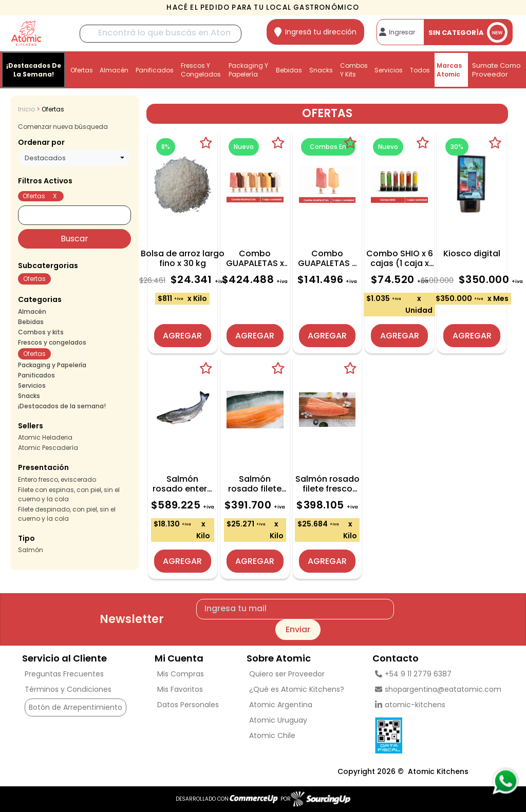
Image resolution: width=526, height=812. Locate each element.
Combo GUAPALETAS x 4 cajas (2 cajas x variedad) (327, 258)
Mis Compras (181, 674)
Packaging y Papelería (248, 70)
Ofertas (82, 70)
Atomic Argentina (281, 705)
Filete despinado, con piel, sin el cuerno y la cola (67, 514)
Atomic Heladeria (45, 437)
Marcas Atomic (449, 70)
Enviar (298, 629)
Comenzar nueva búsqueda (63, 127)
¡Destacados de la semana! (34, 70)
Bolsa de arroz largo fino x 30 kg (183, 258)
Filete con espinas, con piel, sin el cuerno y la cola (69, 494)
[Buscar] (160, 34)
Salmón (31, 550)
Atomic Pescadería (48, 448)
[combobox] (74, 158)
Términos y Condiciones (68, 689)
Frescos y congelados (201, 70)
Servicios (389, 70)
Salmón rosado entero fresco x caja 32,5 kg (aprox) (183, 484)
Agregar (182, 336)
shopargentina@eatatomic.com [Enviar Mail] (438, 689)
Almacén (114, 70)
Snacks (321, 70)
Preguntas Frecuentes (64, 674)
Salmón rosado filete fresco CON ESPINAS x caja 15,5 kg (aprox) (255, 484)
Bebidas (289, 70)
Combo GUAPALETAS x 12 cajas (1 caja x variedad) (255, 258)
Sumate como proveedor (496, 70)
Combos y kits (354, 70)
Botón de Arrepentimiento (76, 707)
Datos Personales (188, 705)
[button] (74, 182)
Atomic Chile (272, 735)
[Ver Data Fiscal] (438, 733)
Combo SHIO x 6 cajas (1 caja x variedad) (400, 258)
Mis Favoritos (180, 689)
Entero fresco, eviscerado (57, 479)
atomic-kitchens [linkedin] (410, 705)
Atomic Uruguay (278, 720)
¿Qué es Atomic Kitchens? (297, 689)
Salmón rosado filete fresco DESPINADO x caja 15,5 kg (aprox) (327, 484)
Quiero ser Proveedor (287, 674)
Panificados (155, 70)
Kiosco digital (472, 253)
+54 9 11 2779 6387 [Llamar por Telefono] (413, 674)
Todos (420, 70)
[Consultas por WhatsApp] (505, 781)
